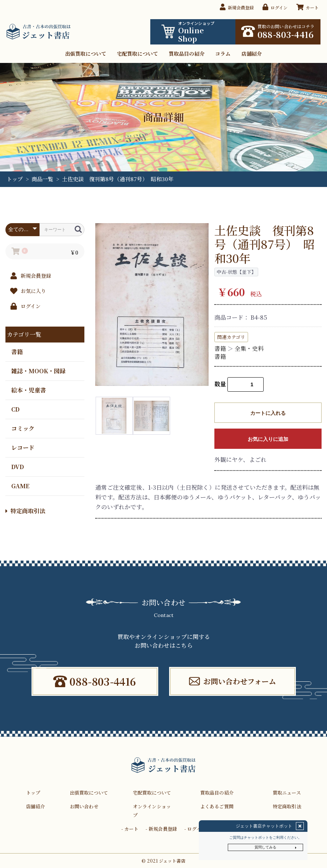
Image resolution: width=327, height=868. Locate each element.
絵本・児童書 (29, 390)
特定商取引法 (25, 511)
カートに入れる (268, 413)
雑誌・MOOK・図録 (38, 371)
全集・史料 (249, 348)
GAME (20, 486)
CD (15, 409)
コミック (23, 428)
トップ (15, 179)
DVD (18, 466)
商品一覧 (42, 179)
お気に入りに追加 (268, 439)
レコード (23, 447)
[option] (152, 305)
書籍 (17, 351)
